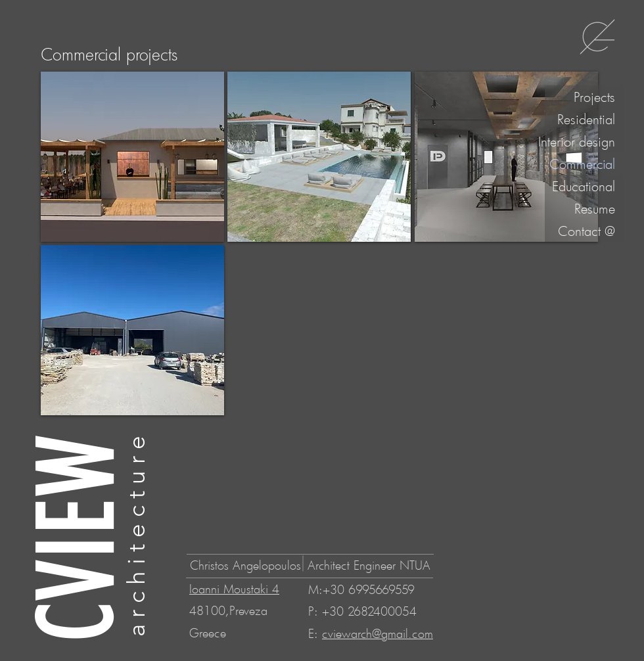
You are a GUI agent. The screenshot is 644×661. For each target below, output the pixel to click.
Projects (594, 97)
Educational (584, 186)
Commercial (582, 164)
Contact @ (586, 231)
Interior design (580, 141)
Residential (586, 119)
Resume (595, 208)
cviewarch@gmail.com (378, 633)
